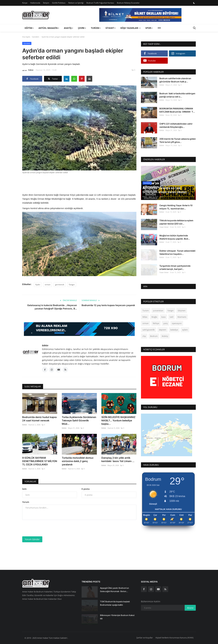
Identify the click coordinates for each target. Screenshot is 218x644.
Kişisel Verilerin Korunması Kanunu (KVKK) (175, 638)
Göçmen (182, 311)
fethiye (156, 323)
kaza (163, 317)
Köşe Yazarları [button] (130, 28)
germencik (60, 285)
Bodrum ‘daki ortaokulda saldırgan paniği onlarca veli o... (177, 95)
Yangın (72, 285)
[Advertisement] (79, 183)
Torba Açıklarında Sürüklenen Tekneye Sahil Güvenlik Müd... (79, 420)
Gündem (36, 37)
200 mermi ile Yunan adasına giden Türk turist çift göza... (178, 140)
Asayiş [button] (69, 28)
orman (48, 285)
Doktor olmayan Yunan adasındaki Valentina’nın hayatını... (177, 252)
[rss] (165, 589)
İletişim (46, 3)
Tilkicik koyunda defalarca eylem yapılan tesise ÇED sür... (176, 222)
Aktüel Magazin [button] (49, 28)
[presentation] (45, 528)
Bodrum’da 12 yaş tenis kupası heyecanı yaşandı (108, 305)
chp (144, 336)
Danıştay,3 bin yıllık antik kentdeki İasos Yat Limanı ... (118, 459)
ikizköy (165, 336)
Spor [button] (149, 28)
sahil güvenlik (149, 330)
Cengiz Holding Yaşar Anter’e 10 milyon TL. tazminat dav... (176, 207)
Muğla (154, 317)
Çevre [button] (82, 28)
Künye (25, 3)
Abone (190, 608)
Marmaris (182, 317)
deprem (163, 330)
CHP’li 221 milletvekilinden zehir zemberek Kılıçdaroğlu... (176, 125)
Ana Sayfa (26, 37)
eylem (185, 330)
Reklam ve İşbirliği (76, 3)
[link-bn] (140, 15)
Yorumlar (30, 481)
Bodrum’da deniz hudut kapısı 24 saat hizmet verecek (40, 419)
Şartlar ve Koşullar (145, 638)
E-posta (86, 489)
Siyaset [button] (111, 28)
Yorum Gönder (32, 539)
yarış (165, 323)
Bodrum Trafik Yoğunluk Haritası (100, 3)
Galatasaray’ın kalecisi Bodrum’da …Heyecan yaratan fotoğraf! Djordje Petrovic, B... (52, 307)
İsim (24, 489)
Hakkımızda (35, 3)
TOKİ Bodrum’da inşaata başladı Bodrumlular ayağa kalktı (115, 603)
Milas (145, 317)
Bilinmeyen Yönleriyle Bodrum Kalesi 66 (117, 617)
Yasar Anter (164, 227)
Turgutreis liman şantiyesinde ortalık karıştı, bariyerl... (175, 267)
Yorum (26, 502)
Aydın (38, 285)
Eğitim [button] (29, 28)
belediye (174, 330)
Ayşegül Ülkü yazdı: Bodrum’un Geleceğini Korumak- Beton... (114, 590)
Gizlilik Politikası (59, 3)
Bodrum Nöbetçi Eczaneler (128, 3)
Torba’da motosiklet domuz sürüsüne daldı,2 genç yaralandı (78, 461)
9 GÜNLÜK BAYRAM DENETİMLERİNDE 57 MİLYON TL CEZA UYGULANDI (40, 461)
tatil (171, 317)
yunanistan (158, 311)
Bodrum (154, 336)
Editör (28, 71)
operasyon (177, 323)
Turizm (146, 311)
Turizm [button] (96, 28)
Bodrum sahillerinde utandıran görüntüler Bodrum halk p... (175, 80)
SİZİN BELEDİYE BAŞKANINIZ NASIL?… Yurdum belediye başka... (118, 420)
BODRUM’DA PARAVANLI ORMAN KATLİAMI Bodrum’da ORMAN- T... (177, 110)
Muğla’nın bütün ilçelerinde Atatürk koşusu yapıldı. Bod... (175, 237)
